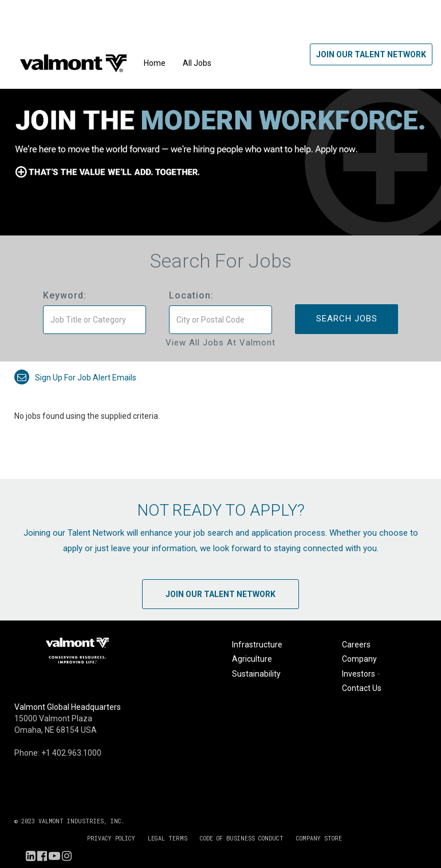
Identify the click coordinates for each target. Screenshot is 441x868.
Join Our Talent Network (371, 54)
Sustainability (256, 674)
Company (359, 659)
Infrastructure (257, 645)
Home (155, 63)
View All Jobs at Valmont (220, 343)
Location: (191, 295)
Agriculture (252, 659)
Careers (356, 645)
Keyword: (65, 295)
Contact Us (362, 688)
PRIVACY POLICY (111, 838)
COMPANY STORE (319, 838)
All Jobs (197, 63)
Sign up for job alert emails (75, 378)
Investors (362, 674)
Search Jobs (347, 319)
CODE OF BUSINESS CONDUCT (242, 838)
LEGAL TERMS (168, 838)
